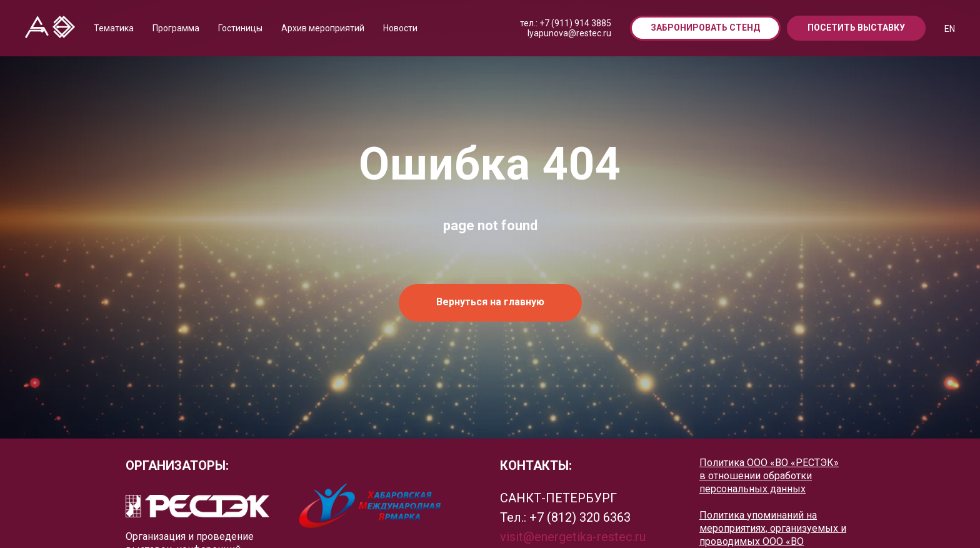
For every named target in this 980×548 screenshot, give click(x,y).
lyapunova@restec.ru (569, 33)
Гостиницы (240, 28)
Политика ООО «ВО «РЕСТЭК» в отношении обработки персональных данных (769, 476)
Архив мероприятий (323, 28)
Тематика (114, 28)
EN (950, 29)
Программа (176, 28)
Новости (400, 28)
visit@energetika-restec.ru (573, 537)
